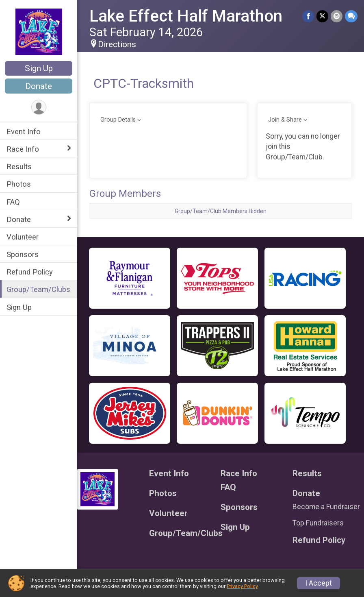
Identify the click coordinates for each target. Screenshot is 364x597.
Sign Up (39, 68)
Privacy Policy (242, 586)
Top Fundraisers (318, 523)
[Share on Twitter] (322, 16)
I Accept (318, 583)
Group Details (118, 120)
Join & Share (285, 120)
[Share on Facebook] (308, 16)
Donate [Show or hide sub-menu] (19, 219)
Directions (117, 44)
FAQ (13, 202)
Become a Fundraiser (326, 507)
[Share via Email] (337, 16)
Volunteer (23, 237)
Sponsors (23, 254)
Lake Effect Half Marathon (186, 16)
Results (19, 167)
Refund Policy (30, 272)
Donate (39, 86)
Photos (19, 184)
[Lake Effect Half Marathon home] (39, 31)
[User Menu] (39, 107)
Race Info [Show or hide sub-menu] (23, 149)
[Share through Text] (351, 16)
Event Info (24, 132)
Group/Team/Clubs (38, 289)
